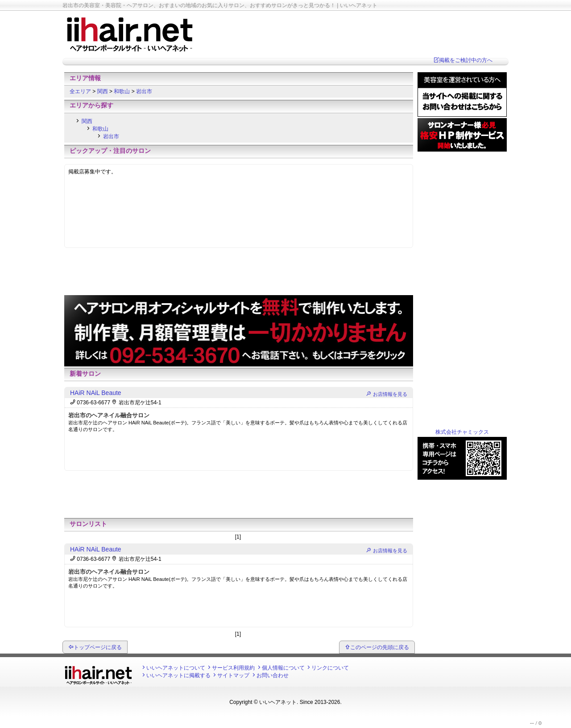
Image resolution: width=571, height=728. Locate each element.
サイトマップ (233, 675)
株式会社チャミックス (462, 432)
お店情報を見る (390, 394)
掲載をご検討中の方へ (466, 60)
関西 (103, 91)
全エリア (81, 91)
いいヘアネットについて (176, 668)
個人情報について (283, 668)
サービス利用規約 (233, 668)
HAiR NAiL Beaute (96, 393)
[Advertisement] (239, 274)
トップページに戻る (98, 647)
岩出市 (144, 91)
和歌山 (122, 91)
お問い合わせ (273, 675)
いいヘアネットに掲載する (178, 675)
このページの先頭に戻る (380, 647)
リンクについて (330, 668)
